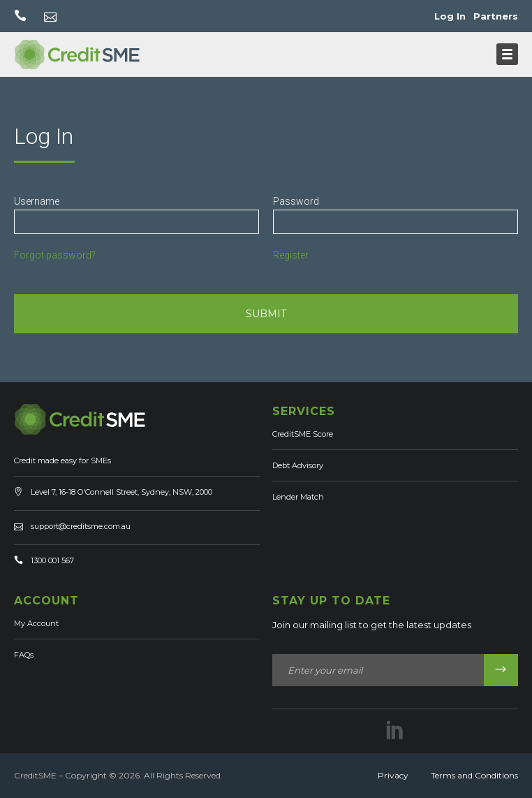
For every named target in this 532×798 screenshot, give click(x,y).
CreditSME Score (303, 434)
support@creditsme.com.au (81, 526)
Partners (496, 16)
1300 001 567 (52, 560)
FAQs (24, 655)
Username (37, 201)
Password (296, 201)
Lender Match (298, 497)
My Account (36, 623)
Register (291, 255)
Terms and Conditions (474, 775)
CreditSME (35, 775)
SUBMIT (266, 314)
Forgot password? (55, 255)
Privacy (393, 775)
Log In (450, 16)
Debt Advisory (298, 465)
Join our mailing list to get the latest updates (372, 625)
